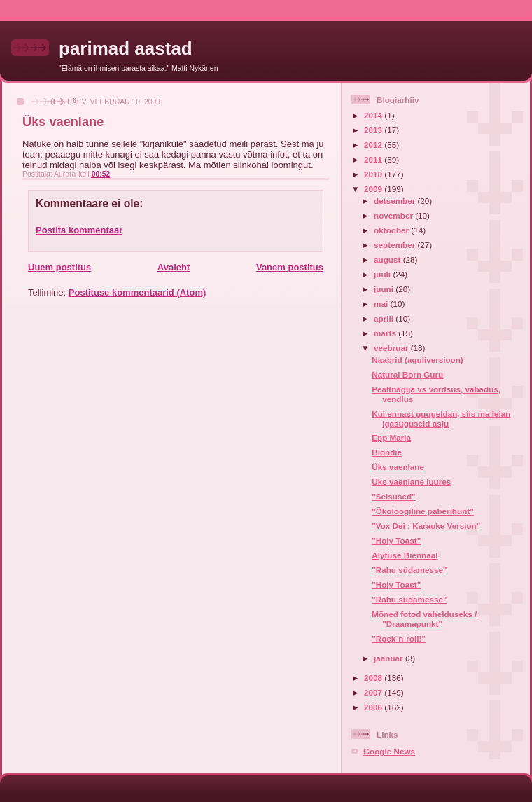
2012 (374, 145)
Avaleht (174, 267)
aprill (385, 318)
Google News (389, 751)
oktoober (392, 230)
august (388, 260)
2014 (374, 115)
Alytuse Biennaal (405, 555)
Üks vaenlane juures (411, 482)
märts (386, 333)
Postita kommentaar (79, 230)
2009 (374, 189)
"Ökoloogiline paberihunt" (423, 511)
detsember (395, 201)
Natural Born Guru (407, 374)
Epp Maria (391, 437)
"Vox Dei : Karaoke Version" (426, 526)
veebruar (392, 348)
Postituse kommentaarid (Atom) (137, 292)
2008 (374, 678)
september (395, 245)
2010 (374, 174)
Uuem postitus (59, 267)
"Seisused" (393, 496)
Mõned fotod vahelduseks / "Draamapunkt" (424, 619)
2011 (374, 159)
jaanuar (390, 658)
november (394, 215)
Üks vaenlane (398, 467)
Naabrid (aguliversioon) (418, 360)
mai (382, 304)
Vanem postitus (290, 267)
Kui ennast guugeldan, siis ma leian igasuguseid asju (441, 419)
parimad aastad (126, 48)
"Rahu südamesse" (409, 570)
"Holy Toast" (396, 540)
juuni (385, 289)
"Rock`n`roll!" (399, 638)
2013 (374, 130)
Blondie (387, 452)
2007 (374, 692)
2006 (374, 707)
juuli (383, 274)
